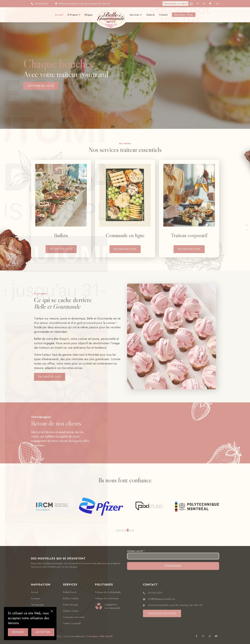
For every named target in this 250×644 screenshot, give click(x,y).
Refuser (18, 632)
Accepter (43, 632)
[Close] (52, 612)
